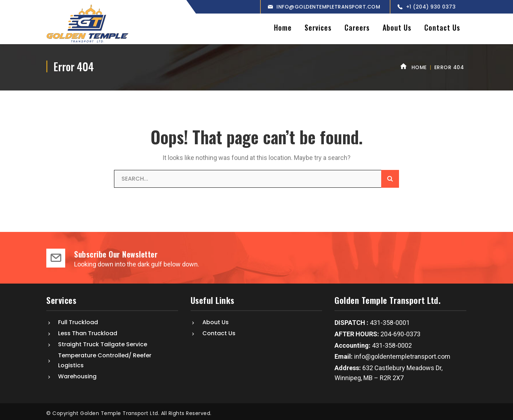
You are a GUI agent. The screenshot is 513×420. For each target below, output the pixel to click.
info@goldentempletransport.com (328, 7)
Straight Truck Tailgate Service (103, 341)
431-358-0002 (391, 343)
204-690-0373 (400, 331)
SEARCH (390, 176)
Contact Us (219, 330)
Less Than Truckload (88, 330)
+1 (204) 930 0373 (431, 7)
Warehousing (77, 374)
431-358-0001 (390, 320)
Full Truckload (78, 319)
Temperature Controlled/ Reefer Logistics (105, 357)
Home (419, 64)
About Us (216, 319)
